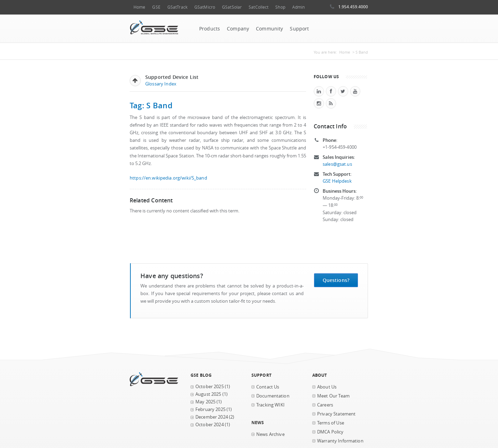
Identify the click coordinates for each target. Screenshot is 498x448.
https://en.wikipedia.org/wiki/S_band (168, 178)
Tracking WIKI (270, 405)
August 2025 (208, 394)
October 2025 (210, 387)
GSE (156, 7)
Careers (325, 405)
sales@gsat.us (337, 164)
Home (139, 7)
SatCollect (259, 7)
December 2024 (212, 417)
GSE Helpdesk (337, 181)
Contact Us (268, 387)
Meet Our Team (333, 396)
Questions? (336, 280)
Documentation (273, 396)
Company (238, 29)
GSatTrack (177, 7)
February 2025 (210, 409)
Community (269, 29)
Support (299, 29)
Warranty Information (340, 441)
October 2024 (210, 425)
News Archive (270, 434)
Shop (280, 7)
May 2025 (205, 402)
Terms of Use (331, 423)
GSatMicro (205, 7)
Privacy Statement (336, 414)
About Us (327, 387)
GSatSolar (232, 7)
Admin (299, 7)
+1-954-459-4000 (340, 147)
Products (210, 29)
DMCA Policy (330, 432)
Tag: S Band (151, 105)
